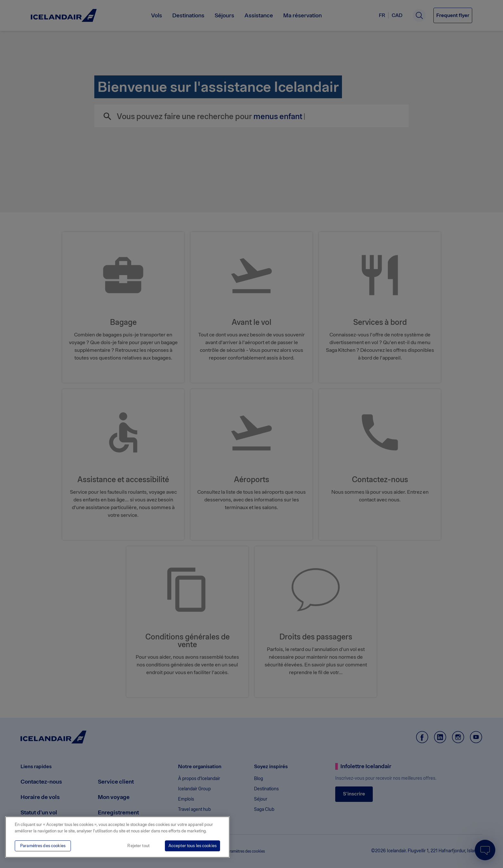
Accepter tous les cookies (192, 846)
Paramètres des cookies (43, 846)
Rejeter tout (138, 846)
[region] (117, 837)
